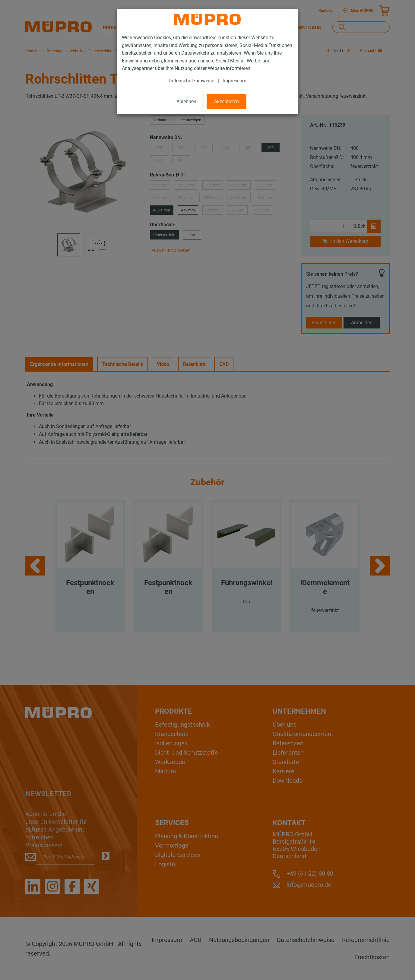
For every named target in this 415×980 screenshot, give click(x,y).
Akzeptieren (227, 101)
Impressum (234, 81)
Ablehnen (186, 101)
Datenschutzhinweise (191, 81)
